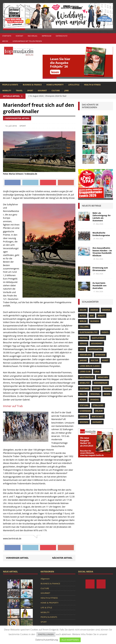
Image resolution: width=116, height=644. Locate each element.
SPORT (30, 91)
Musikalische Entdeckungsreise (101, 234)
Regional (95, 394)
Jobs (67, 91)
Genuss (83, 343)
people (107, 388)
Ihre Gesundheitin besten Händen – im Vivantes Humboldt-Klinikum (102, 252)
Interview (100, 355)
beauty (101, 316)
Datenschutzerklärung (47, 640)
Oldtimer (84, 388)
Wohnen (84, 422)
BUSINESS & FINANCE (32, 85)
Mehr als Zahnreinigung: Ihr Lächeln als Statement (101, 217)
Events (105, 332)
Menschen (103, 377)
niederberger (101, 383)
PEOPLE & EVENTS (10, 85)
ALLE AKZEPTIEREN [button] (70, 640)
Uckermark (85, 411)
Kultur (94, 360)
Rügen (83, 400)
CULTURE (56, 91)
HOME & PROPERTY (55, 85)
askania (106, 310)
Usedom (84, 416)
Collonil (84, 327)
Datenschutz (62, 36)
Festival (84, 338)
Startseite (7, 36)
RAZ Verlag (33, 36)
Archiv (5, 41)
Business (95, 321)
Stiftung (84, 405)
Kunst (105, 360)
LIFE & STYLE (74, 85)
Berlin (83, 321)
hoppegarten (95, 349)
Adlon (83, 310)
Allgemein (45, 579)
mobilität (85, 383)
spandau (95, 400)
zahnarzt (97, 422)
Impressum (47, 36)
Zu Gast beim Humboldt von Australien (99, 286)
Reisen (107, 394)
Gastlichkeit (98, 338)
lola (97, 372)
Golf (82, 349)
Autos (83, 316)
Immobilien (85, 355)
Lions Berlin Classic (90, 366)
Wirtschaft (97, 416)
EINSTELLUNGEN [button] (46, 634)
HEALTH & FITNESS (92, 85)
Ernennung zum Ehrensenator (100, 269)
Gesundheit (97, 343)
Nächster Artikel (62, 558)
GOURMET (42, 91)
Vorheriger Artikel (17, 558)
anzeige (94, 310)
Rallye (83, 394)
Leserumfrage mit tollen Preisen (27, 41)
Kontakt (19, 36)
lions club (85, 372)
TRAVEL (19, 91)
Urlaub (99, 411)
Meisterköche (86, 377)
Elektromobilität (89, 332)
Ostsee (96, 388)
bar (92, 316)
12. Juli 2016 (11, 126)
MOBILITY (7, 91)
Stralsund (98, 405)
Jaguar (83, 360)
